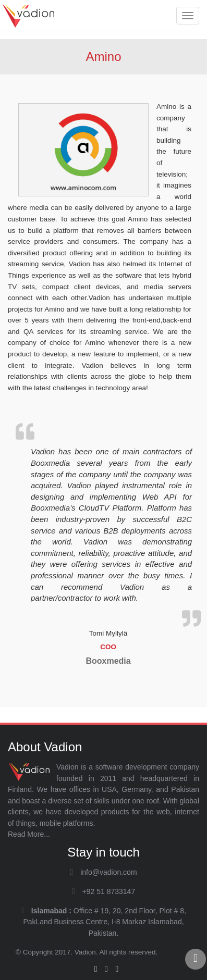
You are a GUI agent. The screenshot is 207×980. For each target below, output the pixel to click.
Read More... (29, 834)
